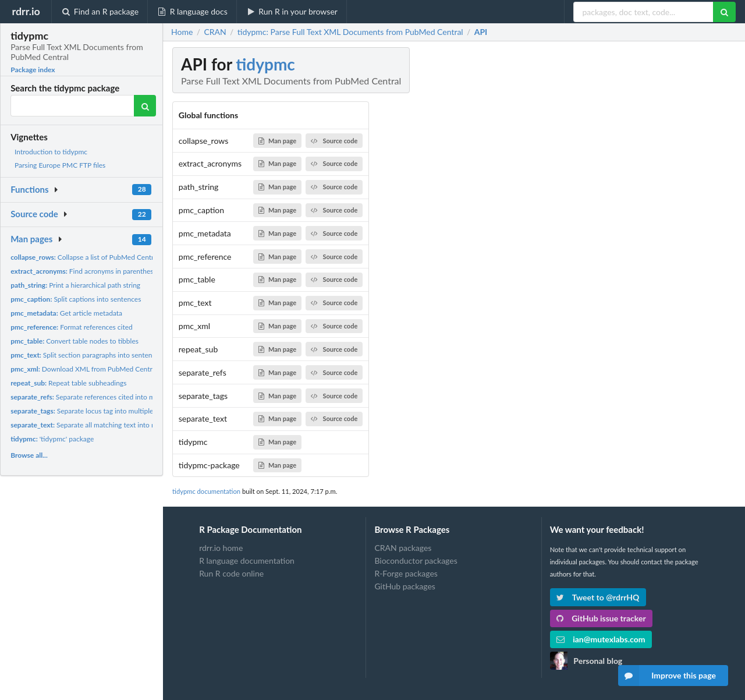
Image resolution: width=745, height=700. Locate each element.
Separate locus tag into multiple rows (90, 411)
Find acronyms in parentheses (85, 271)
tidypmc (265, 64)
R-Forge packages (406, 573)
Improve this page (667, 676)
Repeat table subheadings (68, 383)
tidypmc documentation (206, 491)
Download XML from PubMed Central (84, 369)
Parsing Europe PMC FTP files (60, 165)
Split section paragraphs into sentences (86, 355)
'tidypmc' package (52, 439)
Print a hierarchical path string (75, 285)
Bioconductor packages (416, 561)
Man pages (31, 239)
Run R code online (231, 573)
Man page (277, 141)
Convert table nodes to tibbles (74, 341)
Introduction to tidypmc (51, 152)
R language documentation (247, 561)
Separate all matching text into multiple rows (102, 425)
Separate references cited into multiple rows (100, 397)
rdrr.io (26, 11)
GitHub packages (405, 586)
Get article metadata (66, 313)
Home (182, 32)
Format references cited (72, 327)
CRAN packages (403, 548)
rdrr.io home (221, 548)
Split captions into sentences (76, 299)
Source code (34, 214)
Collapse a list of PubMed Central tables (95, 257)
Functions (29, 189)
